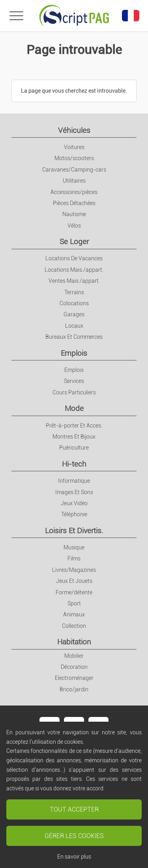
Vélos (74, 226)
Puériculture (74, 448)
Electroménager (74, 678)
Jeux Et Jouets (74, 581)
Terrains (74, 292)
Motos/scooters (74, 158)
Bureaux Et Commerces (74, 337)
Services (74, 381)
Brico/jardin (74, 689)
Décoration (74, 667)
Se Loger (74, 242)
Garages (74, 314)
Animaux (74, 614)
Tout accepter (74, 809)
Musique (74, 547)
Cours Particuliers (74, 392)
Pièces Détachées (74, 203)
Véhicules (74, 130)
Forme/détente (74, 592)
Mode (74, 408)
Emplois (74, 353)
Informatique (74, 481)
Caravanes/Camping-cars (74, 170)
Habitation (74, 642)
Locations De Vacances (74, 258)
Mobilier (74, 656)
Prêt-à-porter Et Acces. (74, 426)
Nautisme (74, 214)
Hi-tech (74, 464)
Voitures (74, 147)
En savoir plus (74, 857)
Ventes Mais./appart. (74, 281)
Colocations (74, 303)
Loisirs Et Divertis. (74, 531)
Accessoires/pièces (74, 192)
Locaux (74, 326)
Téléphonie (74, 514)
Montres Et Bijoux (74, 437)
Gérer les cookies (74, 836)
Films (74, 558)
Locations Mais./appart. (74, 270)
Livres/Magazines (74, 570)
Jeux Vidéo (74, 503)
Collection (74, 626)
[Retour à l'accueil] (74, 16)
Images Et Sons (74, 492)
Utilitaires (74, 181)
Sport (74, 603)
